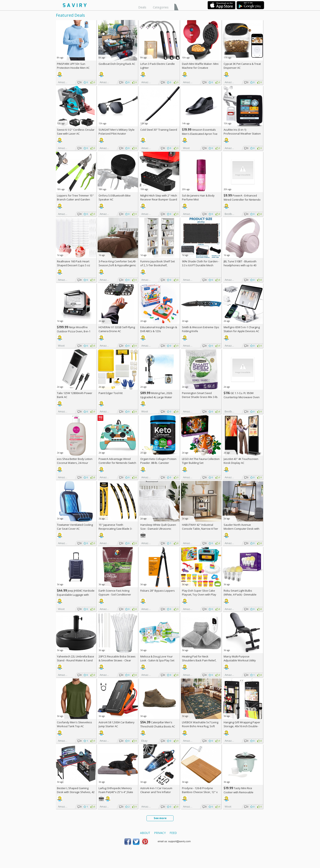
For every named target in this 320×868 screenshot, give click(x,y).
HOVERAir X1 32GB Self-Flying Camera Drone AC (117, 329)
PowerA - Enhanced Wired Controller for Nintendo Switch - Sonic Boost (242, 200)
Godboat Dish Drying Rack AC (117, 64)
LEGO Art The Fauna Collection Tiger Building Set (201, 461)
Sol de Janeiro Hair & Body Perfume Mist (198, 197)
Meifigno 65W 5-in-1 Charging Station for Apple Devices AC (242, 329)
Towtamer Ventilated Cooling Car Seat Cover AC (75, 527)
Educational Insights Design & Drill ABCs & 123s (159, 329)
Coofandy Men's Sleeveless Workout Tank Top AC (74, 724)
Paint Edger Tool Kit (111, 393)
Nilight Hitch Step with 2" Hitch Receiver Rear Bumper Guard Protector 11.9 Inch (159, 199)
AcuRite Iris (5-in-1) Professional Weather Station (242, 132)
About (145, 833)
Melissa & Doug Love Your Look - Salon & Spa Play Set (157, 658)
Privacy (160, 833)
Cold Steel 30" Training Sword (159, 130)
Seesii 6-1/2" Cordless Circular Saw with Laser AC (76, 132)
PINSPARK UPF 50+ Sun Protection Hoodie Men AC (73, 66)
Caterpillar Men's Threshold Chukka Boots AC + (158, 726)
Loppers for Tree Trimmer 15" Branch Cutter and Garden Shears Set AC (75, 199)
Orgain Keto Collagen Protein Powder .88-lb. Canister (158, 461)
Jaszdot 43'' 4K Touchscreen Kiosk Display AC (241, 461)
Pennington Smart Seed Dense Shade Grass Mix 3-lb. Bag (200, 397)
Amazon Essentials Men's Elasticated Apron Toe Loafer (200, 134)
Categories (161, 7)
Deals (142, 7)
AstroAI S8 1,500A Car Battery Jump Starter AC (117, 724)
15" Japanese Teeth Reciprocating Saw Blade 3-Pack (115, 529)
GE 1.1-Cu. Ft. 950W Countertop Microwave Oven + (242, 397)
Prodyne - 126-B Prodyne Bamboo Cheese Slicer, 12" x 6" (200, 792)
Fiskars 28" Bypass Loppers (158, 591)
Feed (173, 833)
